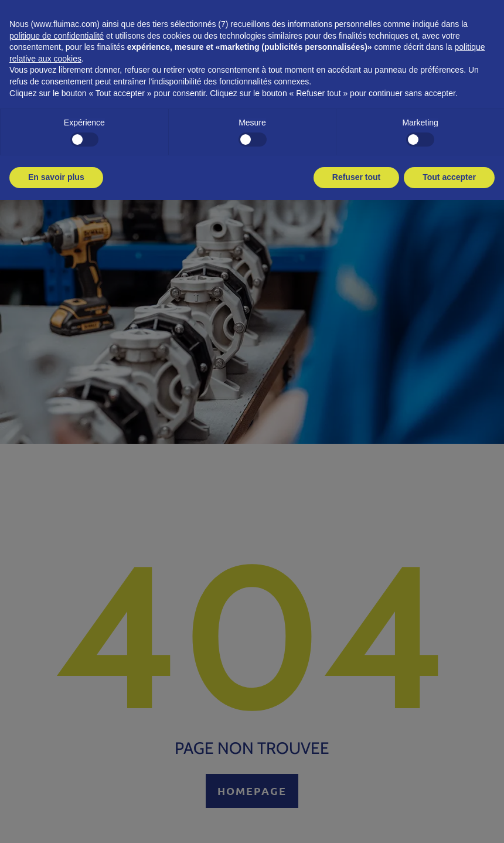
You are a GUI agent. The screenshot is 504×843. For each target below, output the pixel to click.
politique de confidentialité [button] (57, 36)
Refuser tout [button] (356, 177)
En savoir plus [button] (56, 177)
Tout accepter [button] (449, 177)
